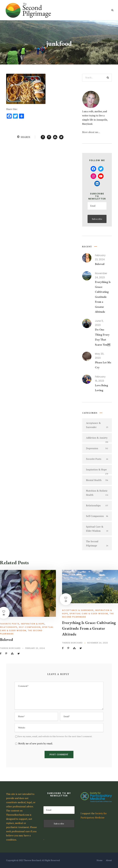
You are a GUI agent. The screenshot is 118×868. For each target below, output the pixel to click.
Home (100, 860)
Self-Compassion (30, 627)
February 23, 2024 (35, 648)
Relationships (9, 627)
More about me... (91, 132)
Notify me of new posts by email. (36, 743)
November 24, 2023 (98, 643)
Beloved (100, 264)
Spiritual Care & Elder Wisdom (89, 614)
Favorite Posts (10, 624)
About (109, 860)
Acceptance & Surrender (78, 610)
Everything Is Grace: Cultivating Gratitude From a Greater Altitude (103, 297)
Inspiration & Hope (33, 624)
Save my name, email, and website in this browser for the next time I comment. (55, 736)
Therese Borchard (10, 648)
